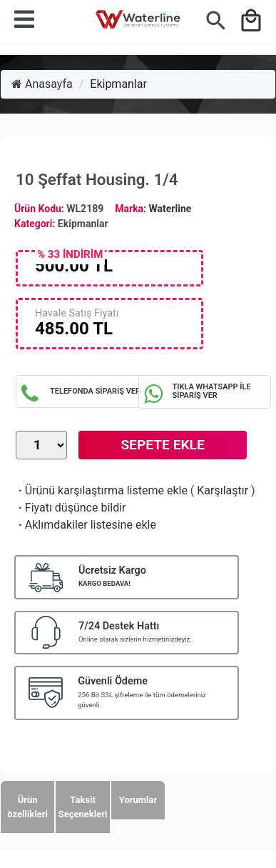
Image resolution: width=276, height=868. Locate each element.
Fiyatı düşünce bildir (71, 508)
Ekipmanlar (118, 84)
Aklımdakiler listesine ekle (86, 525)
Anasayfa (42, 84)
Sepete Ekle (162, 445)
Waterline (170, 209)
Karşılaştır (223, 490)
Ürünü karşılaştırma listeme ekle (102, 490)
